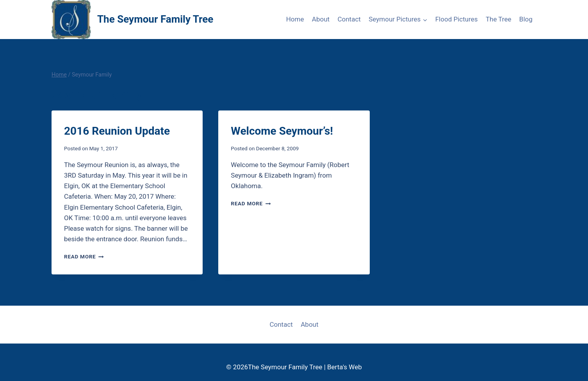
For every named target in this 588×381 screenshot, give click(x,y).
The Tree (499, 19)
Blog (526, 19)
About (321, 19)
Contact (349, 19)
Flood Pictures (457, 19)
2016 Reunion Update (117, 131)
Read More (84, 256)
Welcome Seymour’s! (282, 131)
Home (295, 19)
